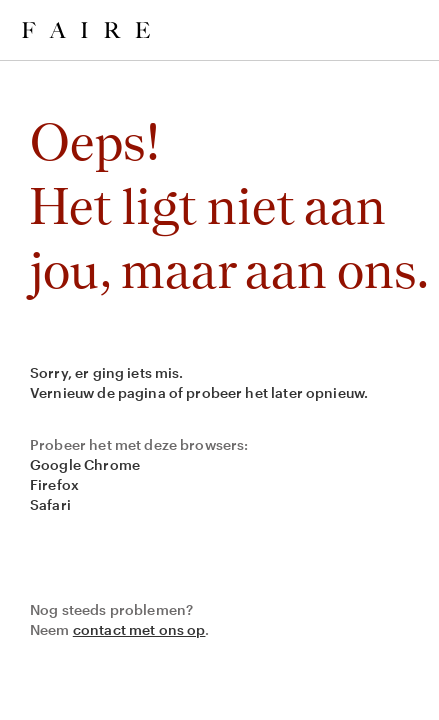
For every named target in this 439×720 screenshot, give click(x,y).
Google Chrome (85, 464)
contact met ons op (139, 629)
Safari (50, 504)
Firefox (54, 484)
